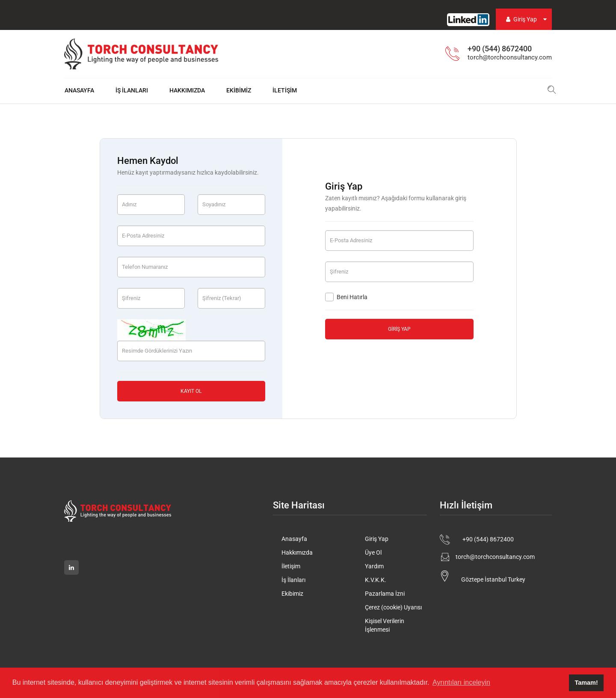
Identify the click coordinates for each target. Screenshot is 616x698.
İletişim (285, 90)
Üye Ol (373, 552)
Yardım (374, 566)
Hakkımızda (187, 90)
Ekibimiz (239, 90)
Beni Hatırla (346, 297)
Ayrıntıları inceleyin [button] (461, 682)
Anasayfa (79, 90)
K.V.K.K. (376, 580)
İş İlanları (132, 90)
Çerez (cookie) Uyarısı (393, 607)
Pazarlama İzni (385, 594)
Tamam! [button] (586, 683)
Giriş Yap (521, 19)
